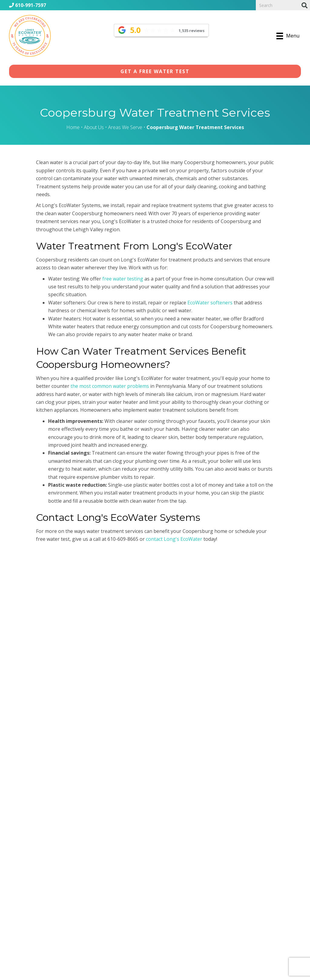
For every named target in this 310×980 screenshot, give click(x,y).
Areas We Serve (125, 127)
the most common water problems (110, 386)
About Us (94, 127)
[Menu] (288, 36)
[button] (155, 71)
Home (73, 127)
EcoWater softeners (210, 303)
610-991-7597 (28, 5)
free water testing (123, 279)
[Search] (305, 5)
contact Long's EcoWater (174, 539)
